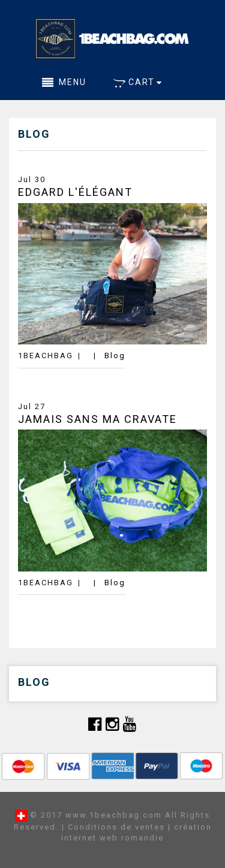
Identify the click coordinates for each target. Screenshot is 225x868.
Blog (115, 356)
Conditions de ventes (116, 827)
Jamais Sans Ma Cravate (97, 419)
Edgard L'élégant (75, 192)
